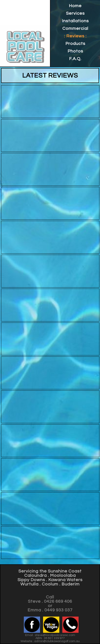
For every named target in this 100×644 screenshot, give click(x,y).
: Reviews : (75, 36)
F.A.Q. (75, 59)
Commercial (75, 29)
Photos (75, 51)
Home (75, 6)
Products (75, 44)
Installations (75, 21)
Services (75, 13)
